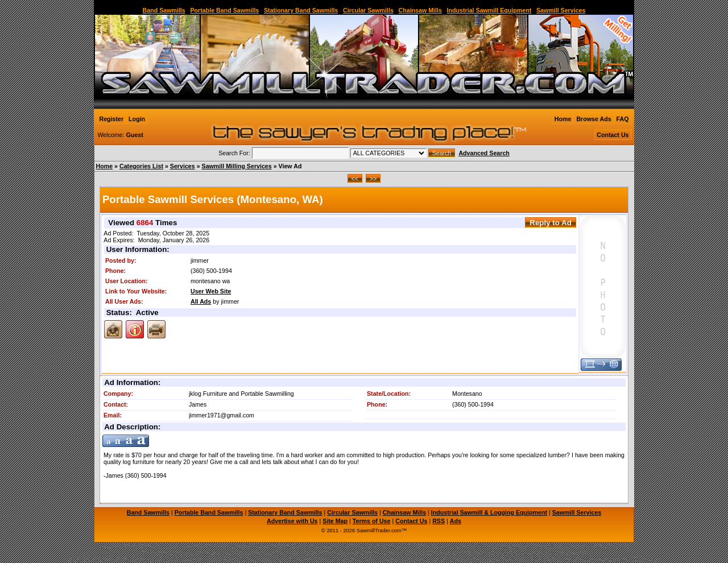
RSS (439, 521)
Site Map (335, 521)
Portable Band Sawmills (224, 10)
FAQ (623, 119)
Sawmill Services (561, 10)
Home (563, 119)
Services (183, 166)
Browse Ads (593, 119)
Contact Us (613, 135)
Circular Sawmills (368, 10)
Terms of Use (372, 521)
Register (112, 119)
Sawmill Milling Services (237, 166)
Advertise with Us (292, 521)
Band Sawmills (164, 10)
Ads (456, 521)
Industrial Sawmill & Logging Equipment (489, 512)
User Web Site (211, 291)
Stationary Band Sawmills (301, 10)
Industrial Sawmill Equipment (489, 10)
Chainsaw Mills (420, 10)
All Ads (201, 301)
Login (137, 119)
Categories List (141, 166)
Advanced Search (484, 153)
